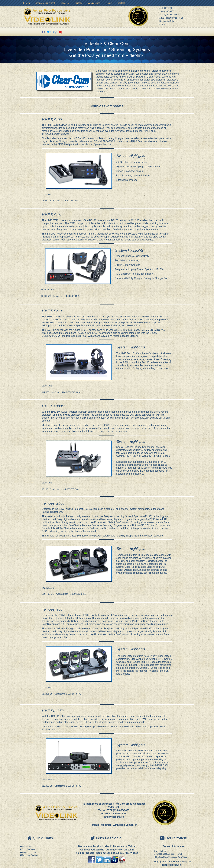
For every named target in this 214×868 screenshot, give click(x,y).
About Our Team (28, 849)
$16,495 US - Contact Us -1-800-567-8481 (64, 594)
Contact (122, 3)
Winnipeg (118, 825)
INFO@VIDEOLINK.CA (170, 15)
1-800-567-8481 (167, 11)
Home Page (27, 846)
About (110, 3)
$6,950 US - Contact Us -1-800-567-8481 (61, 201)
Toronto (95, 825)
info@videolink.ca (114, 817)
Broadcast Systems (30, 855)
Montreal (106, 825)
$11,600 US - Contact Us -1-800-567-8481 (62, 392)
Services (65, 3)
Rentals (79, 3)
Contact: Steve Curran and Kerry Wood (172, 857)
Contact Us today (29, 852)
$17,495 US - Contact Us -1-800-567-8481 (61, 694)
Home (26, 3)
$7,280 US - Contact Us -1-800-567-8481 (61, 489)
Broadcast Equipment (45, 3)
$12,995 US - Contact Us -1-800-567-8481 (61, 786)
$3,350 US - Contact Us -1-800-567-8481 (61, 296)
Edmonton (131, 825)
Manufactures (95, 3)
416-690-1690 (166, 8)
